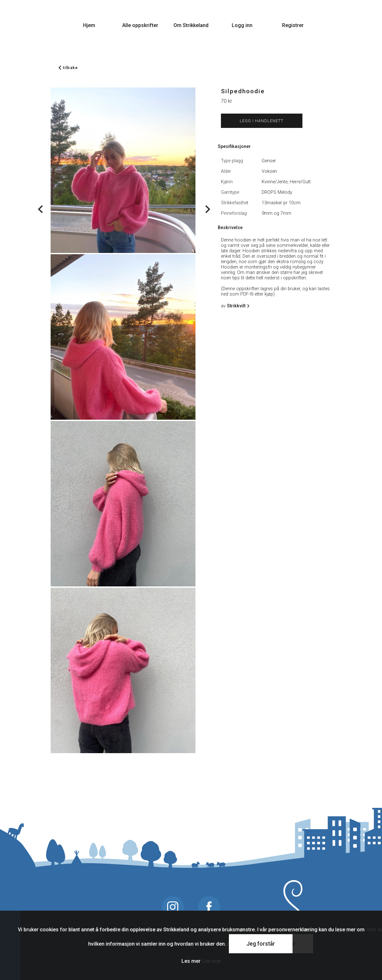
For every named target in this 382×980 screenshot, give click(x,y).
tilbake (68, 68)
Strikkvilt (237, 306)
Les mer (191, 961)
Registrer (293, 25)
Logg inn (242, 25)
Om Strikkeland (191, 25)
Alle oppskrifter (140, 25)
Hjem (89, 25)
